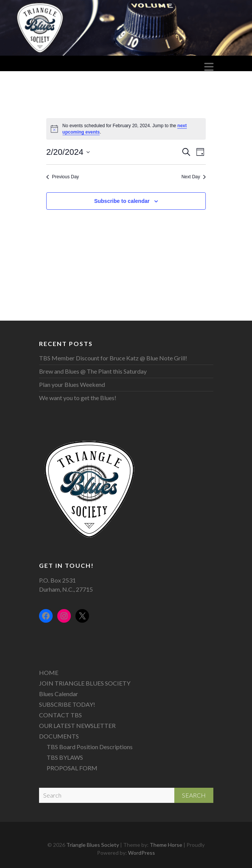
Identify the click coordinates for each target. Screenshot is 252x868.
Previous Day (63, 177)
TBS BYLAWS (65, 757)
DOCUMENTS (59, 736)
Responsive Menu (209, 67)
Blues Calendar (59, 694)
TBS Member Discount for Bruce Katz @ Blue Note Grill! (113, 358)
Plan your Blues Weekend (72, 384)
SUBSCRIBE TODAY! (67, 704)
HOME (49, 672)
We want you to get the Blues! (78, 398)
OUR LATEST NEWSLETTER (77, 725)
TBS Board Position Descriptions (90, 747)
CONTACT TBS (60, 715)
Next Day (194, 177)
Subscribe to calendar (122, 201)
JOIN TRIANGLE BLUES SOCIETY (85, 683)
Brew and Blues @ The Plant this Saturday (93, 371)
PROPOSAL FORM (72, 768)
